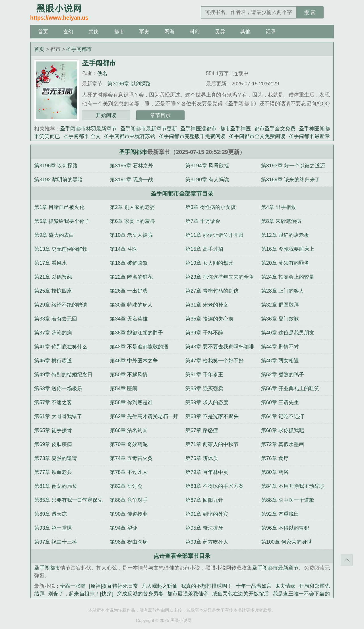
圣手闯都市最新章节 (275, 568)
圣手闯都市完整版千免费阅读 (192, 136)
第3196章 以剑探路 (129, 84)
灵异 (220, 32)
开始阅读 (106, 115)
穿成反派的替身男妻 (140, 594)
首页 (43, 32)
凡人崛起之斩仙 (160, 586)
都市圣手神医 (235, 129)
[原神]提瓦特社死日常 (114, 586)
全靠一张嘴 (73, 586)
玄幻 (68, 32)
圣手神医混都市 (198, 129)
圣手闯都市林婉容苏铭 (130, 136)
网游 (169, 32)
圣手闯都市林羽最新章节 (88, 129)
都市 (119, 32)
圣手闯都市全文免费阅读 (257, 136)
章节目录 (160, 115)
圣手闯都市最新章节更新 (149, 129)
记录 (271, 32)
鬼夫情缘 (285, 586)
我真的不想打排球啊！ (207, 586)
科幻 (195, 32)
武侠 (94, 32)
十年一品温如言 (254, 586)
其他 (245, 32)
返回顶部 (347, 560)
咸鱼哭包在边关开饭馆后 (241, 594)
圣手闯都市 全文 (82, 136)
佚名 (102, 73)
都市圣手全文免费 (275, 129)
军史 (144, 32)
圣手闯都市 (79, 49)
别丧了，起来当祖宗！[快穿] (81, 594)
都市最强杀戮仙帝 (188, 594)
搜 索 (310, 13)
